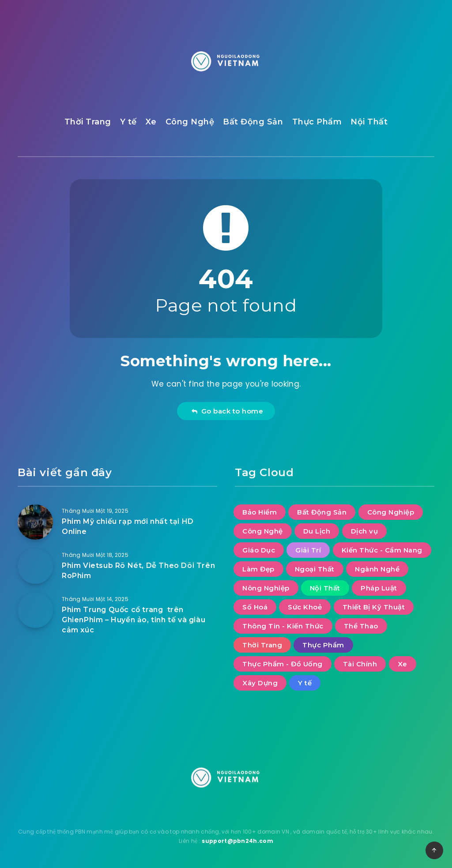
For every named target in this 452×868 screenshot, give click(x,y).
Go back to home (227, 411)
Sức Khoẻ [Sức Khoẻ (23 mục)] (305, 607)
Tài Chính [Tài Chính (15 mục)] (360, 664)
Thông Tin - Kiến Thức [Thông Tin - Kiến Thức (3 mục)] (283, 626)
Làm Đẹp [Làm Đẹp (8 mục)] (258, 569)
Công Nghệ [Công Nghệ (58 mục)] (263, 531)
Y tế (128, 122)
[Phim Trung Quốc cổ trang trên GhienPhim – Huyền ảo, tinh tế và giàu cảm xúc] (35, 610)
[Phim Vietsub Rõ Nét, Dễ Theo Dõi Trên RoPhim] (35, 566)
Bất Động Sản (253, 122)
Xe (151, 122)
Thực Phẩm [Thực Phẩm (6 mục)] (323, 645)
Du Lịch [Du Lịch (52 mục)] (317, 531)
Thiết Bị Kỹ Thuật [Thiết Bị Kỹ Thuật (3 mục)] (374, 607)
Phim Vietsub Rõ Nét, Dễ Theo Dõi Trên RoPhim (138, 571)
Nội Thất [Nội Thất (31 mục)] (325, 588)
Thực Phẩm (317, 122)
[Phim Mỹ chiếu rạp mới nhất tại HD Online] (35, 522)
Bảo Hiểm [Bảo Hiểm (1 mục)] (260, 512)
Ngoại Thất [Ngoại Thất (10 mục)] (315, 569)
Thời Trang (88, 122)
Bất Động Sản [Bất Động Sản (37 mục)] (322, 512)
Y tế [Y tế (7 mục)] (305, 683)
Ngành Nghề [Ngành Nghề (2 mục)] (377, 569)
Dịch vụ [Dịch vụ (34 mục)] (365, 531)
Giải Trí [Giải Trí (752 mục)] (308, 550)
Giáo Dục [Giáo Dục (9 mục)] (259, 550)
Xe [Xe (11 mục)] (403, 664)
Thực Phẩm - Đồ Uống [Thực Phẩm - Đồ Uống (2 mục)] (282, 664)
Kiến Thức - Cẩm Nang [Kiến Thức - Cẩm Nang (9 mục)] (382, 550)
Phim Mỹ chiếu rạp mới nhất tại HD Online (128, 526)
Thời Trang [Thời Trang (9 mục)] (262, 645)
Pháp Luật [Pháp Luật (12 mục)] (379, 588)
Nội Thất (369, 122)
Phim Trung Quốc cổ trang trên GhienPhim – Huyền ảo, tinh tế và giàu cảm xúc (134, 620)
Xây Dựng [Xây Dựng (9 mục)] (260, 683)
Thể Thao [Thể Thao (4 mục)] (361, 626)
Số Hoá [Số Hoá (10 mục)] (255, 607)
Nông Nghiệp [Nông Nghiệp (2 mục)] (266, 588)
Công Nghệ (190, 122)
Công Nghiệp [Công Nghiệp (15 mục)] (391, 512)
